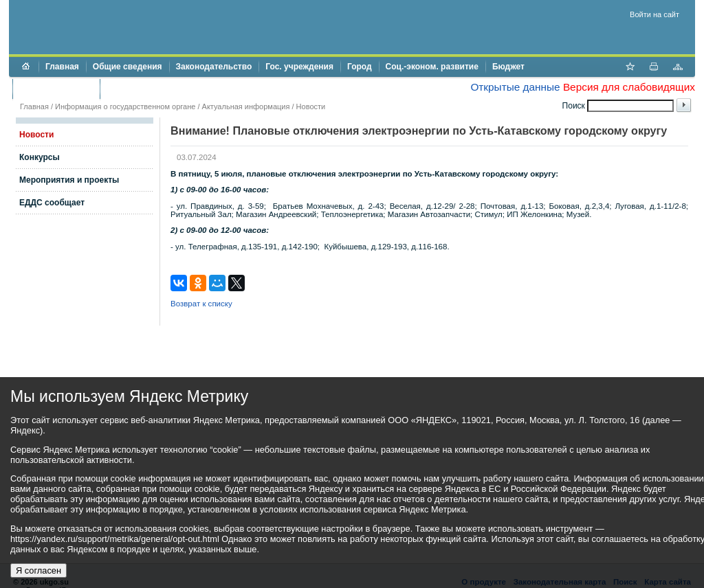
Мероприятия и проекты (69, 180)
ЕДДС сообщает (52, 203)
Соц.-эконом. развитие (432, 67)
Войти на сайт (654, 14)
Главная (62, 67)
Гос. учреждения (299, 67)
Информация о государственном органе (125, 106)
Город (360, 67)
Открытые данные (515, 87)
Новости (311, 106)
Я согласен (38, 570)
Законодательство (214, 67)
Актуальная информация (246, 106)
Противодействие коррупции (166, 89)
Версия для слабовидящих (629, 87)
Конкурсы (40, 157)
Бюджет (508, 67)
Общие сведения (128, 67)
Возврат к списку (201, 304)
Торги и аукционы (56, 89)
